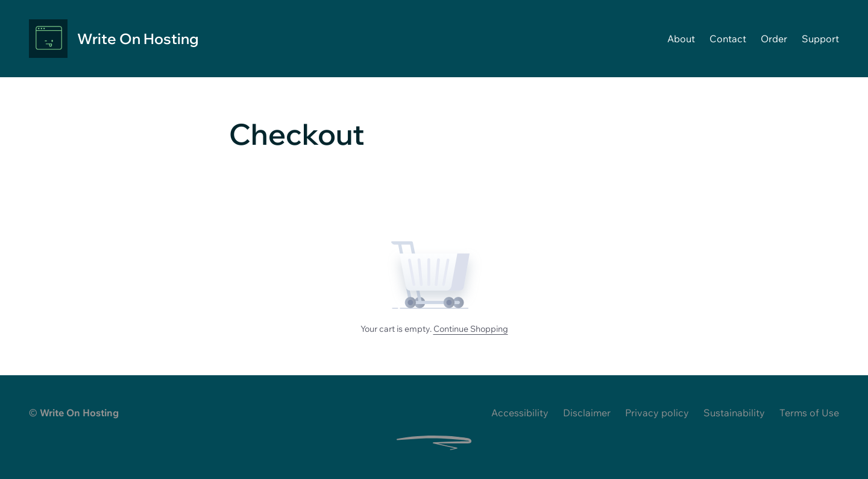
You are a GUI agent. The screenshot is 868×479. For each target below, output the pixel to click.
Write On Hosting (138, 39)
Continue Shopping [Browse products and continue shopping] (471, 329)
